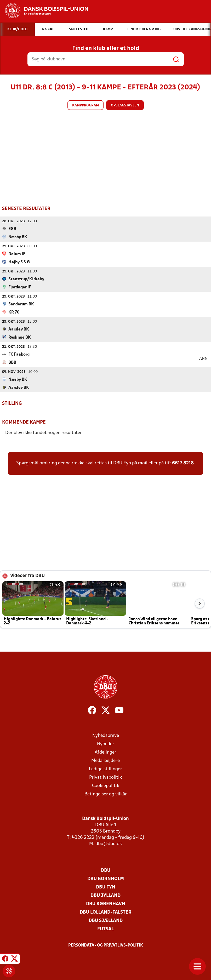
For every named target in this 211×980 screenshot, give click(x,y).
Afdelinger (105, 752)
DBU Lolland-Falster (106, 912)
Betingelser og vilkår (106, 794)
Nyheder (106, 744)
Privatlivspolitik (105, 777)
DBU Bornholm (106, 879)
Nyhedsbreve (106, 735)
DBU (106, 870)
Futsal (105, 929)
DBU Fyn (106, 887)
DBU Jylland (105, 895)
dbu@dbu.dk (109, 844)
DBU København (106, 904)
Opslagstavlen (125, 106)
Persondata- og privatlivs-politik (106, 945)
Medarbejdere (105, 760)
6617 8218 (183, 463)
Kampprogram (85, 106)
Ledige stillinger (105, 769)
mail (143, 463)
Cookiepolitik (106, 786)
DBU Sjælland (106, 921)
